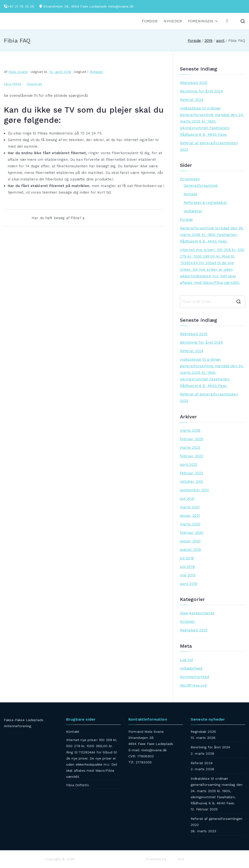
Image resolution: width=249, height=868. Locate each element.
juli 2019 (187, 558)
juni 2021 (187, 499)
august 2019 (191, 550)
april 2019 (189, 584)
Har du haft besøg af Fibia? (57, 218)
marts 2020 (190, 524)
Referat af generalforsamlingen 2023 (209, 146)
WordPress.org (193, 685)
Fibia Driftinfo (78, 785)
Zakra (172, 859)
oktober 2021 (192, 482)
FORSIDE (150, 21)
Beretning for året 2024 (201, 91)
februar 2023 (192, 456)
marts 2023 (190, 447)
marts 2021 (190, 507)
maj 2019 (188, 575)
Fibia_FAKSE (13, 84)
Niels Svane (18, 72)
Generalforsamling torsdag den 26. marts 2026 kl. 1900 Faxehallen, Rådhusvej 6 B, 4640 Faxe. (212, 235)
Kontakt (191, 194)
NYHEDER (173, 21)
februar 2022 (192, 473)
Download (34, 84)
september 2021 (195, 490)
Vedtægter (193, 211)
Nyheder (97, 72)
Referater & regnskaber (205, 203)
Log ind (187, 660)
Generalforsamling (201, 186)
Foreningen (190, 179)
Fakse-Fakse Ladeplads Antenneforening (110, 859)
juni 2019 (187, 567)
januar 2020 (190, 541)
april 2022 (189, 465)
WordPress (194, 859)
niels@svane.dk (121, 6)
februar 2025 (192, 439)
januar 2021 (190, 516)
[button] (215, 21)
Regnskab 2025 (194, 83)
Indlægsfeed (191, 668)
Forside (187, 220)
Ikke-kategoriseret (197, 613)
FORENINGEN (203, 21)
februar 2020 (192, 533)
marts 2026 (190, 430)
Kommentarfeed (195, 677)
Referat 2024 (192, 100)
